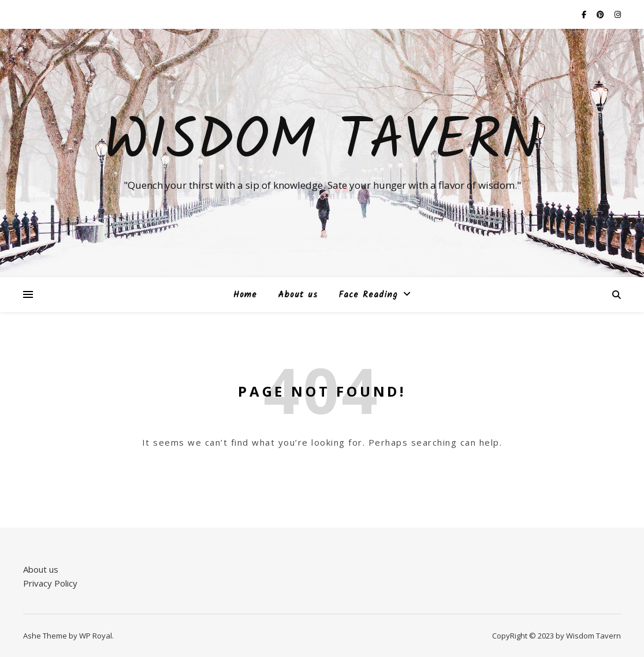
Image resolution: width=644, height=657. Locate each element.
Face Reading (368, 295)
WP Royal (96, 636)
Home (245, 295)
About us (298, 295)
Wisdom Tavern (322, 143)
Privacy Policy (50, 583)
